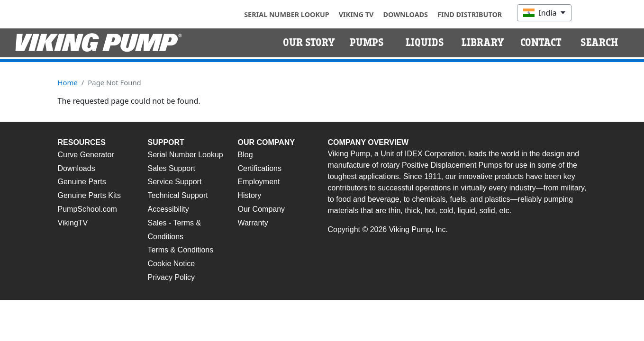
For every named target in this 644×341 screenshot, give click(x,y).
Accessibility (168, 209)
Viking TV (356, 14)
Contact (541, 43)
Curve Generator (86, 155)
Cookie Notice (172, 264)
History (250, 195)
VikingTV (73, 223)
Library (483, 43)
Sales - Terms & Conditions (175, 230)
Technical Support (178, 195)
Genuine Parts (82, 182)
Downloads (405, 14)
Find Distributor (470, 14)
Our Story (309, 43)
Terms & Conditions (181, 250)
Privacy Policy (172, 277)
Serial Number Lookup (287, 14)
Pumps (367, 43)
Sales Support (172, 168)
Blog (245, 155)
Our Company (262, 209)
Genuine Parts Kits (89, 195)
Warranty (253, 223)
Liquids (425, 43)
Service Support (175, 182)
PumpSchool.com (87, 209)
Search (599, 43)
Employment (259, 182)
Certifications (260, 168)
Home (68, 82)
